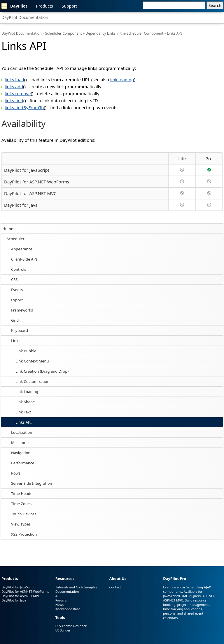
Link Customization (32, 381)
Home (8, 229)
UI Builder (63, 630)
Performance (23, 463)
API (58, 596)
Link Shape (25, 402)
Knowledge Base (68, 609)
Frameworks (22, 310)
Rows (16, 473)
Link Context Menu (32, 361)
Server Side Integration (32, 483)
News (60, 605)
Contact (115, 587)
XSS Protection (24, 534)
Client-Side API (24, 259)
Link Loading (27, 392)
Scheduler (16, 239)
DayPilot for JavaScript (27, 170)
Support (70, 6)
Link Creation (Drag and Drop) (42, 371)
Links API (23, 422)
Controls (19, 269)
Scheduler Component (64, 33)
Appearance (22, 249)
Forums (61, 600)
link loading (122, 79)
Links (16, 341)
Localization (22, 432)
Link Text (23, 412)
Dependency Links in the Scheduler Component (124, 33)
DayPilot (14, 6)
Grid (15, 320)
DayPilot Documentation (25, 17)
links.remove (18, 93)
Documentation (67, 591)
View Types (21, 524)
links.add (14, 86)
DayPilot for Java (21, 205)
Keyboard (20, 330)
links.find (14, 100)
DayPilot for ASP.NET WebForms (37, 182)
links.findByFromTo (24, 107)
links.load (14, 79)
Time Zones (21, 504)
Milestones (21, 443)
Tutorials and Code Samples (76, 587)
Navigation (21, 453)
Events (17, 290)
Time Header (22, 493)
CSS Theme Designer (71, 626)
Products (45, 6)
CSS (14, 279)
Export (17, 300)
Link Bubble (26, 351)
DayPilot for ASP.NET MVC (30, 193)
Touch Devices (24, 514)
